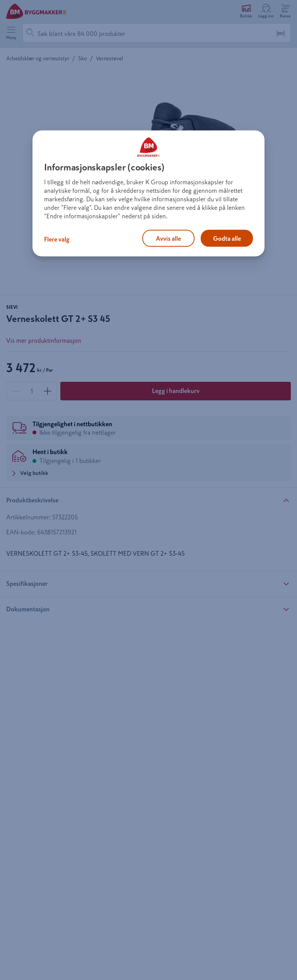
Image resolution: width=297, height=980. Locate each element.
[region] (148, 194)
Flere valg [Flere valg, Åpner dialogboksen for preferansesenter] (57, 239)
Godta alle (227, 238)
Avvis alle (168, 238)
